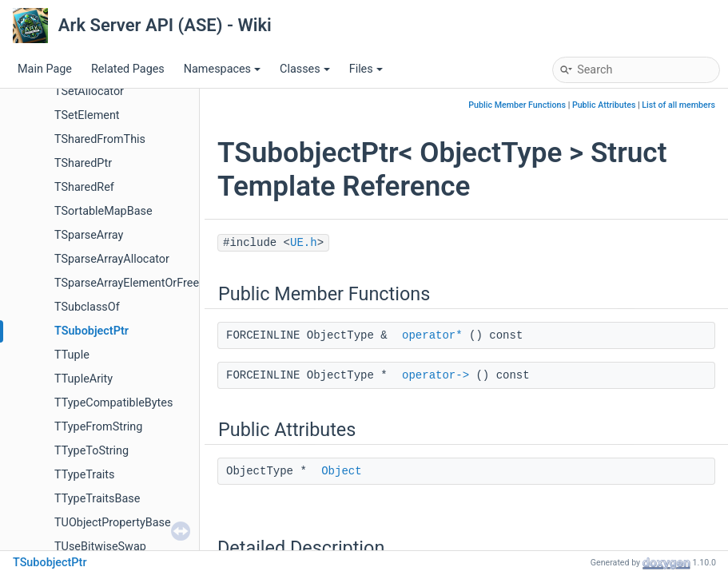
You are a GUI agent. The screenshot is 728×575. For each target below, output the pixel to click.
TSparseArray (89, 235)
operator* (432, 335)
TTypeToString (91, 451)
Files (366, 69)
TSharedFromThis (100, 139)
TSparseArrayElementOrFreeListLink (147, 283)
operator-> (436, 375)
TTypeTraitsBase (97, 499)
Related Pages (128, 69)
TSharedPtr (83, 163)
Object (341, 471)
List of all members (678, 105)
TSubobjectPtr (91, 331)
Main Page (45, 69)
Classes (305, 69)
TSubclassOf (87, 307)
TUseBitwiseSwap (100, 547)
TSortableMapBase (103, 211)
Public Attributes (604, 105)
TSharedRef (84, 187)
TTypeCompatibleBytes (113, 403)
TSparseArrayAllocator (112, 259)
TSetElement (87, 115)
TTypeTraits (84, 475)
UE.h (304, 243)
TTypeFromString (98, 427)
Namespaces (222, 69)
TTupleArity (84, 379)
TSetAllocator (89, 91)
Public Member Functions (517, 105)
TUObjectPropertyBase (113, 523)
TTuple (72, 355)
